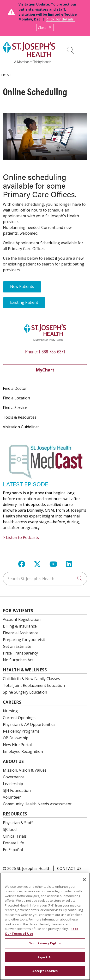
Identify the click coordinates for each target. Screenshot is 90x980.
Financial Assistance (21, 633)
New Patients (22, 286)
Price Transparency (20, 653)
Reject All (45, 960)
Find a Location (16, 398)
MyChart (45, 370)
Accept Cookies (45, 974)
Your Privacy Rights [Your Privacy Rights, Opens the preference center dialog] (45, 946)
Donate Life (13, 843)
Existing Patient (24, 302)
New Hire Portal (17, 745)
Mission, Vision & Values (25, 770)
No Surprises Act (18, 660)
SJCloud (10, 829)
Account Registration (22, 619)
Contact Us (69, 868)
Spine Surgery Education (25, 692)
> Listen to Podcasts (21, 537)
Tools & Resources (20, 417)
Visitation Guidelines (21, 427)
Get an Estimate (17, 646)
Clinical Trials (15, 836)
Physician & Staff (18, 823)
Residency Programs (21, 731)
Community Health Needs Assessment (37, 804)
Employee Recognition (23, 751)
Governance (14, 777)
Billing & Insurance (20, 626)
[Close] (84, 882)
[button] (83, 48)
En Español (13, 850)
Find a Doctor (15, 388)
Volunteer (12, 797)
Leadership (13, 784)
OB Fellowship (16, 738)
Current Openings (19, 718)
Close (45, 28)
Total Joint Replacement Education (34, 685)
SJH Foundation (17, 790)
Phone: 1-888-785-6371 (45, 351)
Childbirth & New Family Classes (31, 679)
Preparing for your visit (24, 640)
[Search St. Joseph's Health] (45, 579)
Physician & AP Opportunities (29, 724)
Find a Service (15, 408)
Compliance (19, 875)
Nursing (10, 711)
